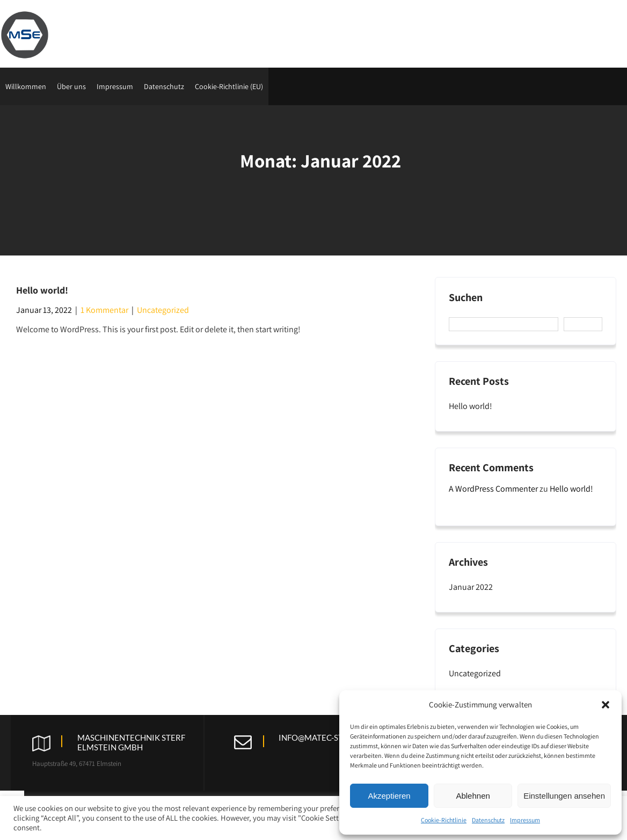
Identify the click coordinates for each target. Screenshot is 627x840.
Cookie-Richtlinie (444, 820)
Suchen (466, 298)
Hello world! (42, 290)
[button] (606, 705)
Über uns (71, 86)
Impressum (525, 820)
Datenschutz (488, 820)
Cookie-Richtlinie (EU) (229, 86)
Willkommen (26, 86)
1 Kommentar (104, 310)
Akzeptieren (389, 796)
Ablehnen (473, 796)
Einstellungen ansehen (564, 796)
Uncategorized (163, 310)
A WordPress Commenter (493, 489)
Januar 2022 (471, 587)
